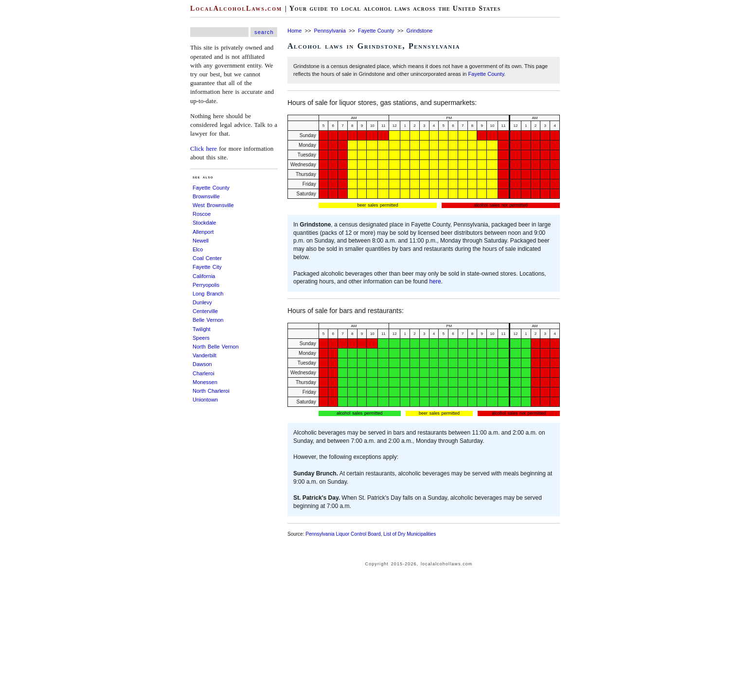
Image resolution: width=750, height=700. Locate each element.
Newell (201, 241)
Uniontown (205, 400)
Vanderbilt (205, 355)
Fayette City (207, 267)
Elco (198, 249)
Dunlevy (202, 302)
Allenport (203, 232)
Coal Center (207, 258)
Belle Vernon (208, 320)
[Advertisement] (29, 146)
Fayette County (211, 188)
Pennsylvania (330, 31)
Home (295, 31)
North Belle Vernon (216, 347)
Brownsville (206, 196)
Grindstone (420, 31)
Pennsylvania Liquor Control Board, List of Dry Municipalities (371, 534)
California (204, 276)
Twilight (202, 329)
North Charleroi (211, 391)
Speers (201, 338)
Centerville (205, 311)
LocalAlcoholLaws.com (236, 9)
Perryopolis (206, 285)
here (435, 281)
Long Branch (208, 294)
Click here (204, 149)
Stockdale (204, 223)
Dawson (202, 364)
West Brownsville (213, 205)
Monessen (205, 382)
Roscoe (202, 214)
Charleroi (204, 373)
